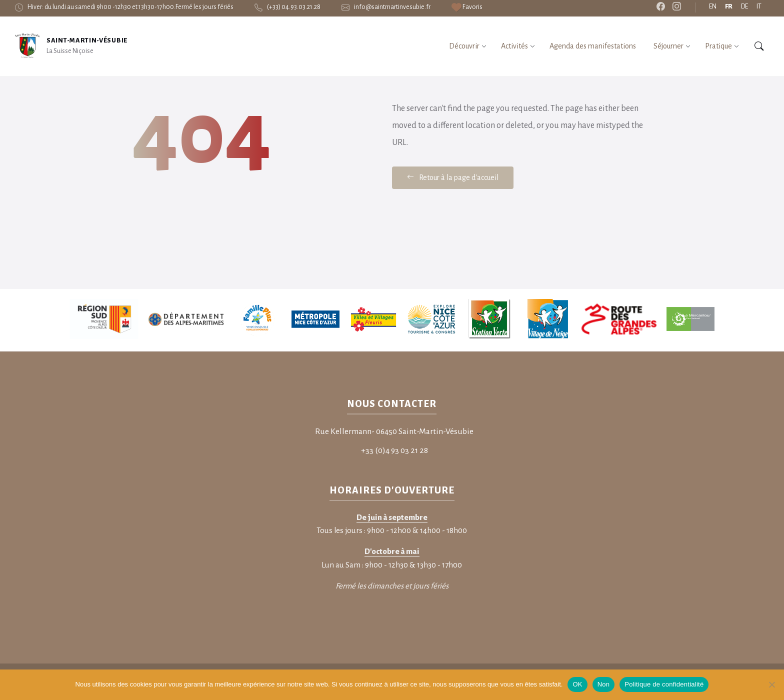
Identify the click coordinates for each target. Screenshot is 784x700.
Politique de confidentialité (664, 684)
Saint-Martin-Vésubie (87, 40)
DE (744, 6)
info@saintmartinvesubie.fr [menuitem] (392, 7)
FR (729, 6)
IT (759, 6)
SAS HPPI (125, 620)
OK (577, 684)
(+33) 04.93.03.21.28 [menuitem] (294, 7)
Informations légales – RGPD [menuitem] (700, 619)
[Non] (771, 684)
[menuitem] (467, 7)
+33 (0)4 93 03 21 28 (394, 388)
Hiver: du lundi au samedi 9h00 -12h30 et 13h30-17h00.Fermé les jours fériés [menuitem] (130, 7)
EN (713, 6)
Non (604, 684)
